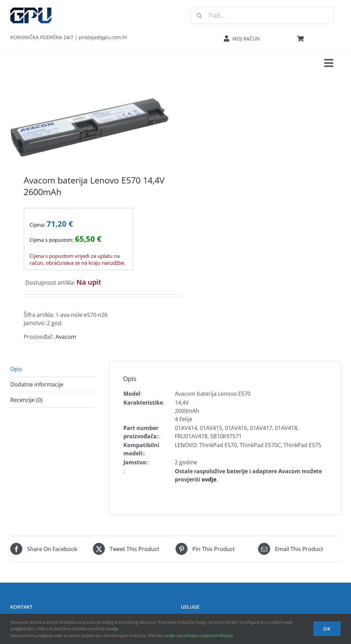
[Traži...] (262, 15)
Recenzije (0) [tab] (26, 400)
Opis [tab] (16, 369)
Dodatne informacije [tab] (37, 384)
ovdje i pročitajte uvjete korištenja (198, 635)
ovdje (112, 629)
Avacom (66, 337)
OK (327, 629)
